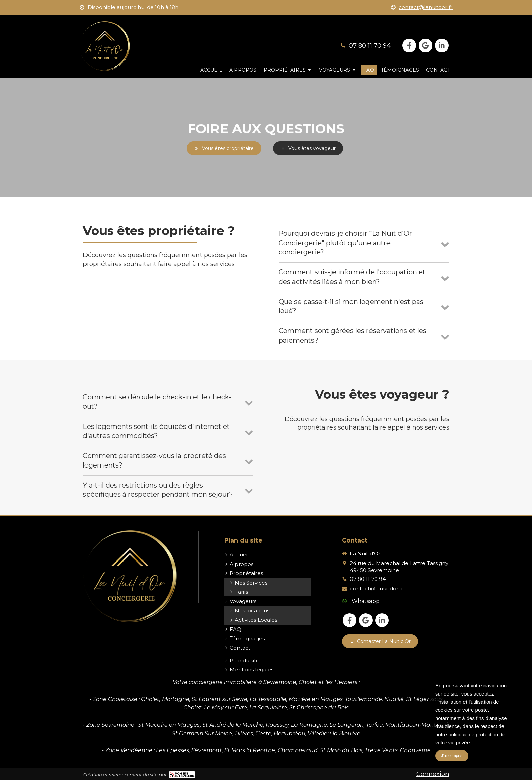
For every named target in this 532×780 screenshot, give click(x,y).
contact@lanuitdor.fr (376, 588)
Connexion (433, 774)
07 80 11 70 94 (370, 46)
